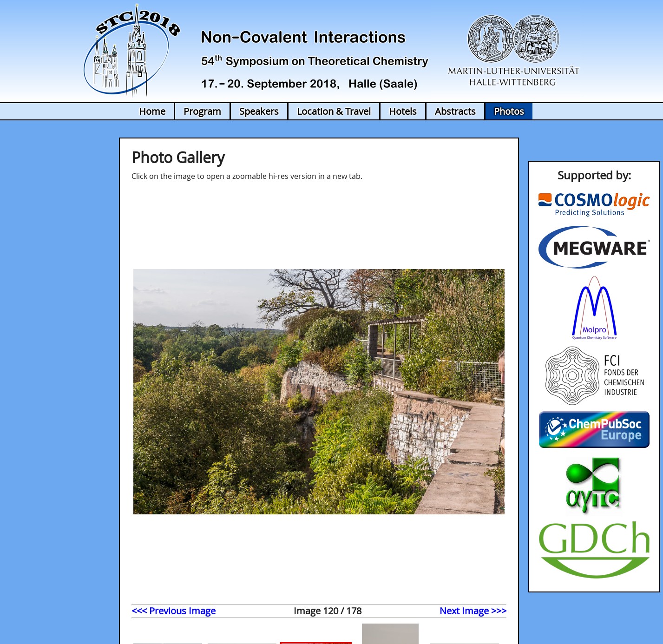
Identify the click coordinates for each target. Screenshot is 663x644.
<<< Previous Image (174, 611)
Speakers (259, 111)
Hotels (403, 111)
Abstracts (455, 111)
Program (202, 111)
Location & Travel (334, 111)
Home (152, 111)
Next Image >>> (473, 611)
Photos (509, 111)
